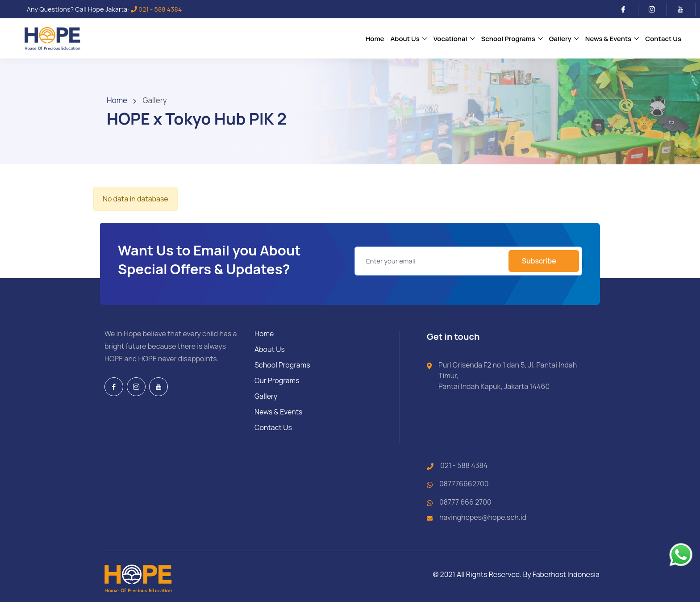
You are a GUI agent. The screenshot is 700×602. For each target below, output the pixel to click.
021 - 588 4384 (156, 9)
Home (117, 100)
